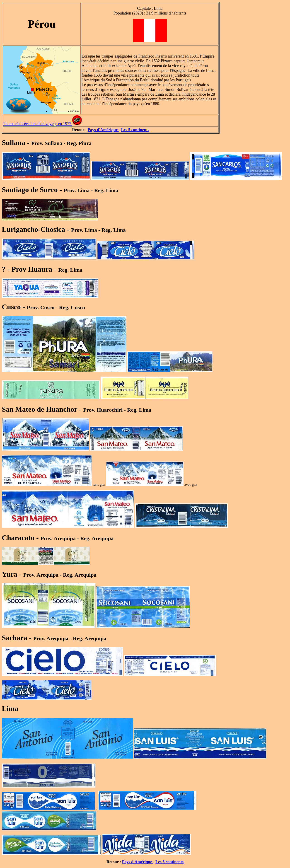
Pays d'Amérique (103, 130)
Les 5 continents (135, 130)
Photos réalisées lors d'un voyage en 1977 (38, 124)
